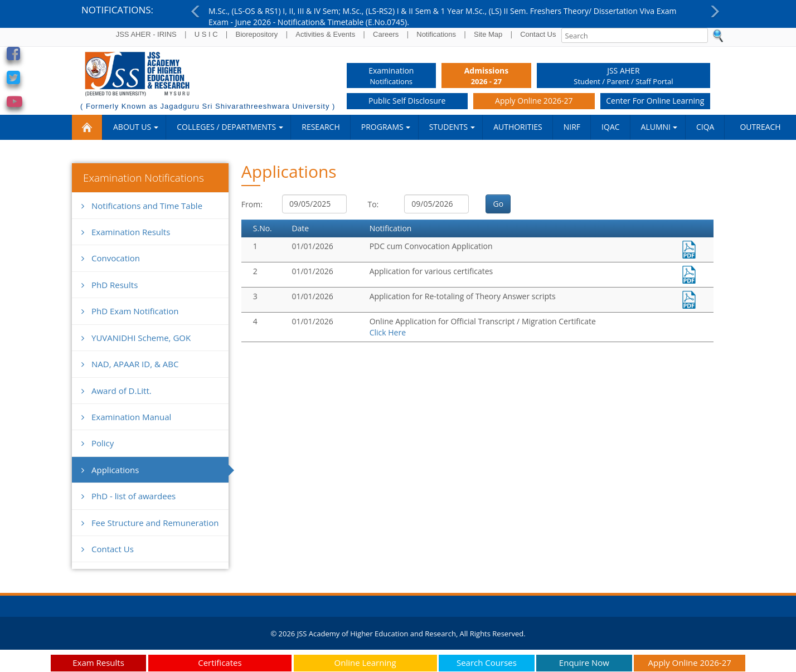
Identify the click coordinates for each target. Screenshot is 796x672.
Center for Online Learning (655, 101)
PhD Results (110, 285)
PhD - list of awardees (128, 496)
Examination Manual (126, 417)
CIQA (705, 127)
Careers (386, 34)
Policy (98, 443)
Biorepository (256, 34)
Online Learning (365, 663)
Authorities (518, 127)
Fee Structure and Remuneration (150, 523)
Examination (392, 77)
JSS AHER (623, 77)
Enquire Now (584, 663)
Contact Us (538, 34)
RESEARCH (321, 127)
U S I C (206, 34)
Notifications (436, 34)
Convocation (111, 258)
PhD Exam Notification (130, 311)
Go (498, 204)
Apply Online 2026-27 (534, 101)
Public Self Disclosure (407, 101)
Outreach (760, 127)
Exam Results (98, 663)
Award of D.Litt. (117, 391)
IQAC (610, 127)
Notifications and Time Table (142, 206)
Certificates (220, 663)
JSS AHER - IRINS (146, 34)
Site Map (488, 34)
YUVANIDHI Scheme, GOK (136, 338)
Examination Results (126, 232)
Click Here (388, 332)
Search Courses (487, 663)
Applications (110, 470)
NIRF (572, 127)
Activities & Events (325, 34)
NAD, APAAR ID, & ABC (130, 364)
